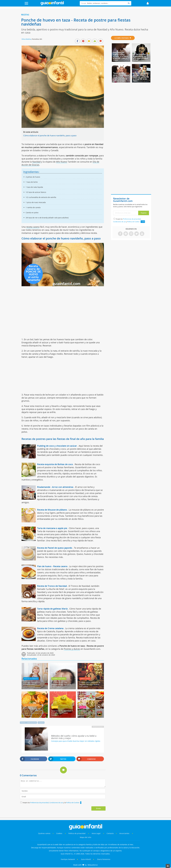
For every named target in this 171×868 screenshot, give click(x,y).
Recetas (25, 15)
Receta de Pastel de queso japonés (55, 548)
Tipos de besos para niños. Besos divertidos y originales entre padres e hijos (121, 77)
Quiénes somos (44, 833)
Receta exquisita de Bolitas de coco (55, 464)
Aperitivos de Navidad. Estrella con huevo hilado (61, 713)
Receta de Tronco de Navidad (52, 586)
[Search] (129, 3)
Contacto (110, 833)
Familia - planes (85, 679)
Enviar (98, 808)
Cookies (59, 833)
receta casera (33, 227)
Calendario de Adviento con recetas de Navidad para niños (90, 713)
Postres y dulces (72, 649)
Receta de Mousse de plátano (52, 510)
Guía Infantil (86, 859)
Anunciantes (124, 833)
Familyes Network (68, 859)
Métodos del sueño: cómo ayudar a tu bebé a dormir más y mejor (121, 56)
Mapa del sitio (85, 837)
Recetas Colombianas (31, 679)
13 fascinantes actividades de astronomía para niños (141, 57)
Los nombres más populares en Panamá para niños (61, 684)
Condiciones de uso (56, 803)
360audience (93, 865)
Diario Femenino (104, 859)
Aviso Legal (96, 833)
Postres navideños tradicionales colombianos (32, 684)
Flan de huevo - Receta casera (52, 566)
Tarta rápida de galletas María (52, 609)
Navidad (36, 162)
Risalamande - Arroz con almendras (55, 487)
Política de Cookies (73, 803)
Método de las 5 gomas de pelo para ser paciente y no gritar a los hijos (141, 77)
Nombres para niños (59, 679)
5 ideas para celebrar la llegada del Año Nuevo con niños (90, 684)
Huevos (41, 723)
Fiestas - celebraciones (31, 705)
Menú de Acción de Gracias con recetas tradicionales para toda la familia (34, 712)
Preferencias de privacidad (39, 803)
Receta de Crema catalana (50, 628)
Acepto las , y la (51, 803)
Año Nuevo (62, 162)
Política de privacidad (77, 833)
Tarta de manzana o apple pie (52, 528)
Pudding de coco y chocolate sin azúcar (57, 446)
